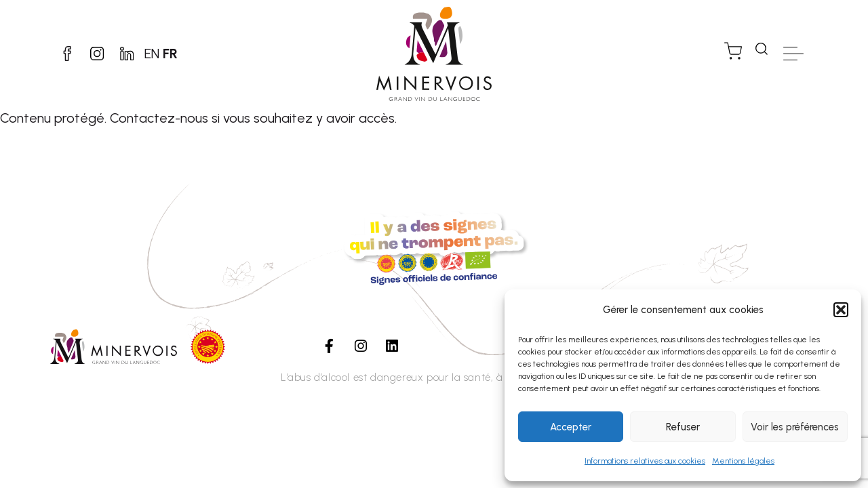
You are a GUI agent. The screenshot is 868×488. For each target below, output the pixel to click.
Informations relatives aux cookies (645, 461)
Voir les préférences (795, 427)
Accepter (571, 427)
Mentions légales (743, 461)
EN (163, 54)
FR (181, 54)
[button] (841, 310)
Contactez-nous (159, 118)
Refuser (683, 427)
